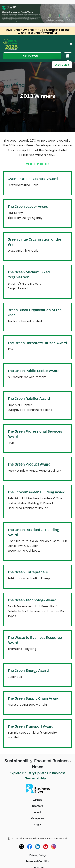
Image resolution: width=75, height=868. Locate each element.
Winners (37, 800)
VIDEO (30, 164)
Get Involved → (32, 56)
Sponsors (37, 806)
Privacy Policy (38, 855)
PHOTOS (43, 164)
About (38, 812)
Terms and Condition (38, 861)
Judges (38, 824)
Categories (37, 818)
